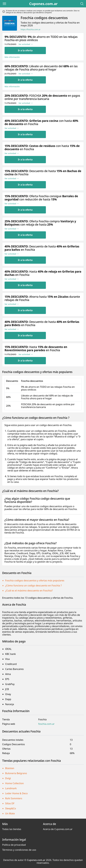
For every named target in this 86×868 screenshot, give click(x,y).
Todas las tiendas (12, 829)
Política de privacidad (14, 845)
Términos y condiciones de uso (19, 850)
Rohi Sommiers (14, 798)
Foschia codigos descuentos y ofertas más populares (35, 580)
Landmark (11, 788)
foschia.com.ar (46, 724)
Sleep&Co (11, 808)
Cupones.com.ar (43, 4)
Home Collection (14, 783)
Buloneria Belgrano (16, 773)
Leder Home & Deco (16, 793)
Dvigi (8, 778)
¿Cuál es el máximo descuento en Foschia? (29, 591)
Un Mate (10, 813)
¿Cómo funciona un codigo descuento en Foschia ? (33, 586)
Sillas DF (10, 803)
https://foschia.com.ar (31, 29)
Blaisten (10, 768)
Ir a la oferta (25, 50)
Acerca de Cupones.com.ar (58, 829)
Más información (12, 57)
